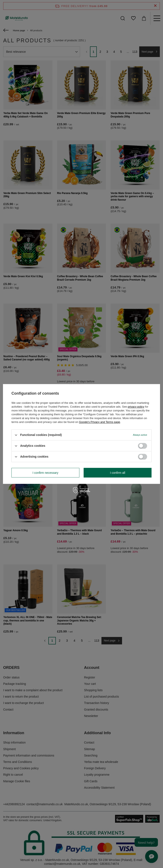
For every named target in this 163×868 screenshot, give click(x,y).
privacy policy (136, 407)
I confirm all (118, 473)
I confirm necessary (45, 473)
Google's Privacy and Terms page (100, 422)
